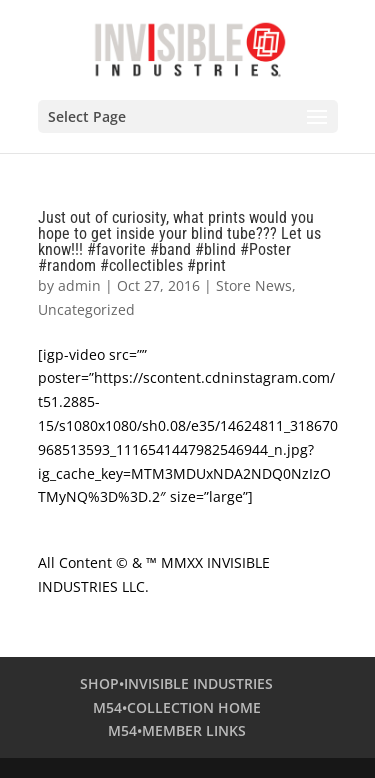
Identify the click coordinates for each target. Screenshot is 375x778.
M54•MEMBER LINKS (177, 730)
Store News (254, 285)
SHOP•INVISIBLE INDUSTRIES (176, 683)
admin (79, 285)
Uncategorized (86, 309)
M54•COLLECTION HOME (177, 707)
